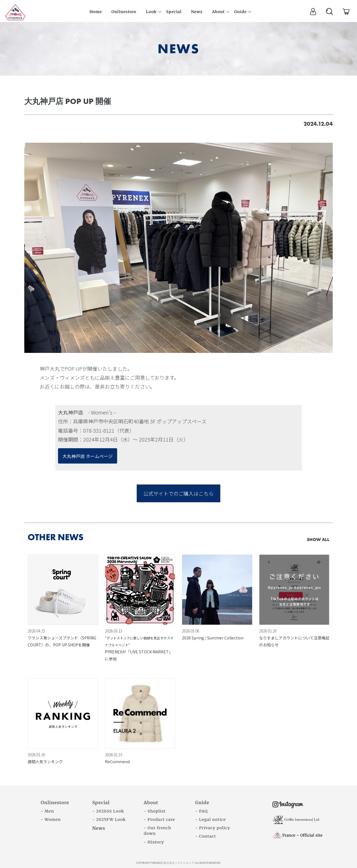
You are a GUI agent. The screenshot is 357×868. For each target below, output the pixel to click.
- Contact (206, 836)
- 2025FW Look (109, 819)
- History (154, 842)
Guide (202, 802)
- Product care (159, 819)
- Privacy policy (213, 828)
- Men (47, 811)
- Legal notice (211, 819)
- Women (51, 819)
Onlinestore (55, 802)
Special (101, 802)
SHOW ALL (318, 540)
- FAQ (202, 811)
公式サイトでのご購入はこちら (178, 493)
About (151, 802)
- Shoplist (155, 811)
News (99, 828)
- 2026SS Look (108, 811)
